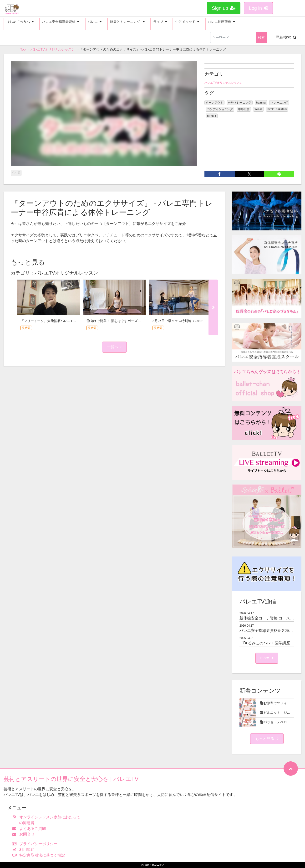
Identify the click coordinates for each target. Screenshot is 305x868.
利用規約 (24, 850)
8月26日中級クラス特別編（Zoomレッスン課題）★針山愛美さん (201, 321)
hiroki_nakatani (277, 109)
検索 (261, 37)
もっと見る (267, 739)
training (261, 103)
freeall (258, 109)
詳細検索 (286, 37)
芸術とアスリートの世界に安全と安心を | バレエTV (71, 779)
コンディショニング (220, 109)
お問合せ (24, 834)
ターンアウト (214, 103)
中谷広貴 (244, 109)
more (267, 658)
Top (23, 49)
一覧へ (114, 347)
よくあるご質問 (30, 829)
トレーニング (279, 103)
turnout (211, 116)
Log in (259, 8)
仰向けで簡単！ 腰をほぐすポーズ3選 (115, 321)
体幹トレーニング (240, 103)
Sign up (224, 8)
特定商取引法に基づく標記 (40, 855)
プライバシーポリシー (36, 844)
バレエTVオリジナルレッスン (53, 49)
